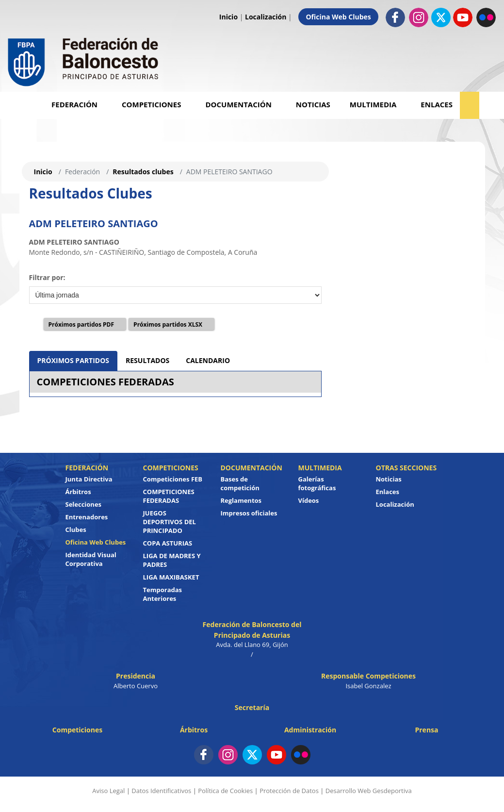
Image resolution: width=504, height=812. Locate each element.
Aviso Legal (108, 791)
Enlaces (437, 104)
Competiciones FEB (173, 479)
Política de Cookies (225, 791)
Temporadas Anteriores (163, 594)
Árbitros (78, 492)
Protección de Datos (289, 791)
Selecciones (84, 504)
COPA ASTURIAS (168, 543)
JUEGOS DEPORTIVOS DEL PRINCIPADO (170, 522)
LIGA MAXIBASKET (171, 577)
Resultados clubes (143, 172)
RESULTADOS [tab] (147, 360)
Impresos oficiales (249, 513)
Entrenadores (87, 517)
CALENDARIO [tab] (208, 360)
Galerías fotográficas (317, 483)
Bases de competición (240, 483)
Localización (266, 17)
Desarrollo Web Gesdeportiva (369, 791)
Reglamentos (241, 500)
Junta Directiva (89, 479)
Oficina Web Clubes (338, 17)
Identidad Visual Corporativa (91, 559)
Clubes (76, 530)
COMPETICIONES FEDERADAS (106, 382)
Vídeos (309, 500)
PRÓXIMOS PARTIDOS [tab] (73, 360)
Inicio (228, 17)
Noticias (313, 104)
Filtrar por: (47, 277)
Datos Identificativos (161, 791)
